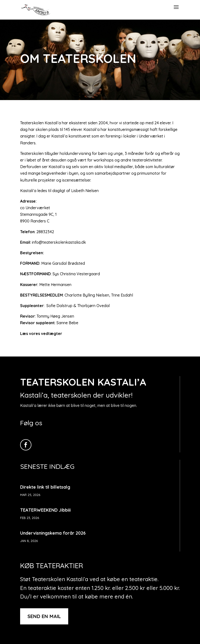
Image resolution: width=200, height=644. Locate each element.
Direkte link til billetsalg (45, 487)
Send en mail (44, 616)
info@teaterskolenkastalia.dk (59, 242)
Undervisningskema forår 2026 (53, 533)
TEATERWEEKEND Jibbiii (45, 510)
